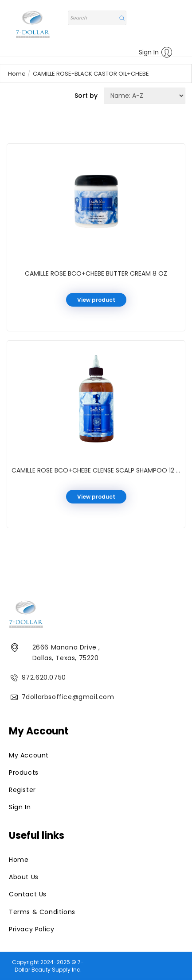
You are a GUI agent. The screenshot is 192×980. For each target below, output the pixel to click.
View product (96, 300)
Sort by (86, 96)
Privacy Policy (31, 929)
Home (17, 74)
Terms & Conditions (42, 912)
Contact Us (28, 894)
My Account (29, 755)
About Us (24, 877)
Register (22, 790)
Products (24, 772)
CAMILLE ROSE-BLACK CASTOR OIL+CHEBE (91, 74)
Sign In (156, 52)
